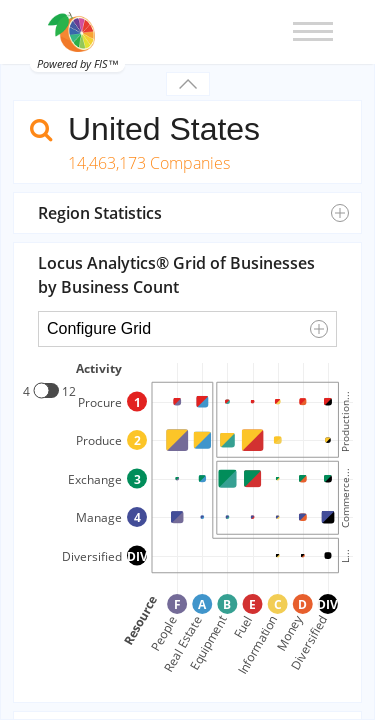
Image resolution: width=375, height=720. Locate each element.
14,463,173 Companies (149, 163)
